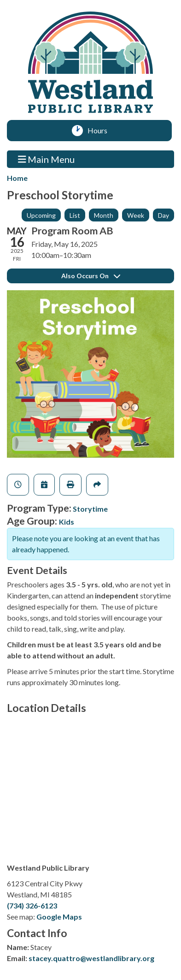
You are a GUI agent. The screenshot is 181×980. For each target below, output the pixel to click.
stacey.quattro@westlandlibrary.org (91, 958)
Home (17, 178)
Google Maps (59, 917)
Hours (101, 131)
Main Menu (47, 159)
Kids (67, 522)
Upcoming (41, 215)
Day (163, 215)
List (75, 215)
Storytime (90, 509)
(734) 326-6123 (32, 905)
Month (104, 215)
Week (136, 215)
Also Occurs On (91, 276)
